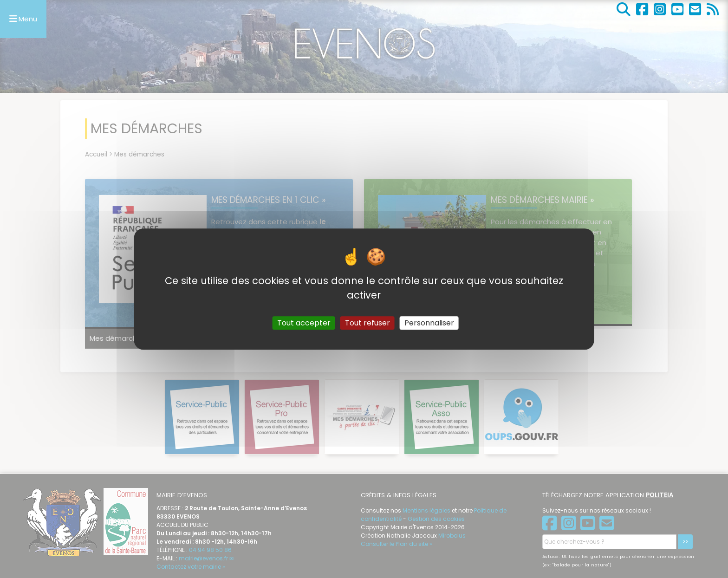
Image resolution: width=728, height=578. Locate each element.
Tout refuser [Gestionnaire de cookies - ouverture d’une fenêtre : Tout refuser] (367, 323)
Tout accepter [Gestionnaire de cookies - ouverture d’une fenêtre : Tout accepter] (304, 323)
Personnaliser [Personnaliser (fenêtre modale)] (429, 323)
